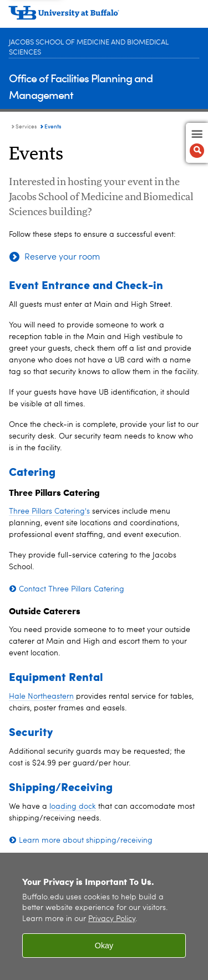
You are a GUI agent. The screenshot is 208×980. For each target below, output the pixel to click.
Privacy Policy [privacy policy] (112, 919)
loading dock (73, 807)
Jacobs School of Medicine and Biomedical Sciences (89, 48)
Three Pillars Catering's (49, 511)
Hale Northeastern (41, 697)
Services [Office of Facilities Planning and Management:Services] (26, 127)
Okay (104, 946)
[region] (104, 916)
